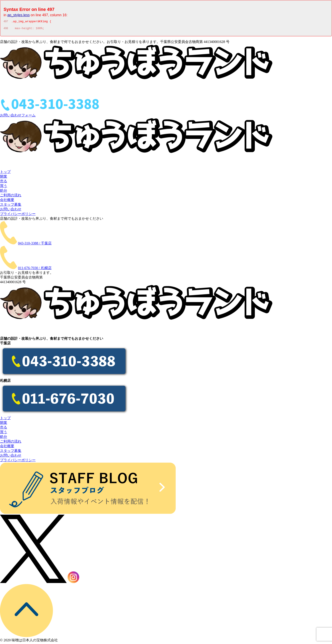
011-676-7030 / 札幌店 (35, 269)
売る (4, 182)
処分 (4, 192)
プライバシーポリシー (18, 215)
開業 (4, 178)
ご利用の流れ (11, 196)
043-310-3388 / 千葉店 (35, 245)
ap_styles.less (19, 15)
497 (6, 22)
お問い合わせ (11, 210)
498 (6, 30)
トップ (5, 173)
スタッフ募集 (11, 206)
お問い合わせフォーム (18, 117)
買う (4, 187)
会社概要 (7, 201)
